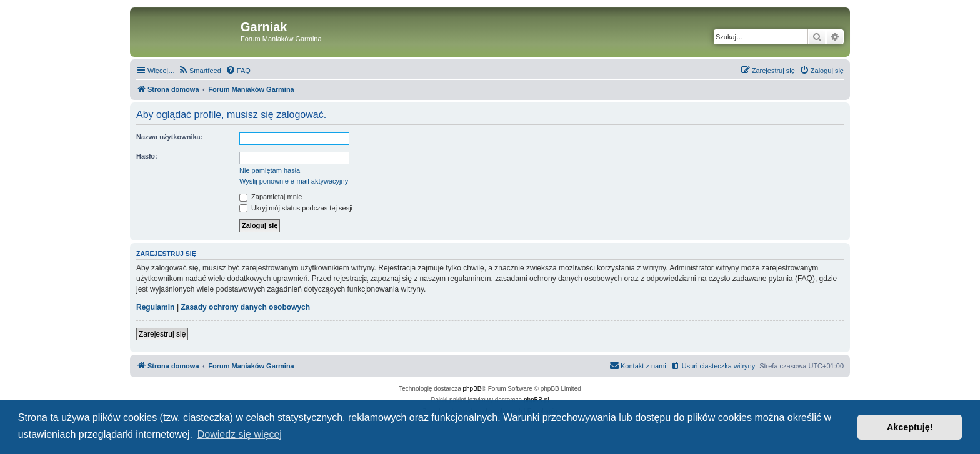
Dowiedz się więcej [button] (240, 434)
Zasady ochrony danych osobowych (245, 307)
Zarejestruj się (162, 334)
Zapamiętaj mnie (271, 197)
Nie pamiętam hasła (270, 170)
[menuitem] (200, 71)
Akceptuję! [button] (910, 427)
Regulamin (155, 307)
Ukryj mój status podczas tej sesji (296, 208)
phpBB (472, 389)
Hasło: (147, 156)
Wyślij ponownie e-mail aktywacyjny (294, 181)
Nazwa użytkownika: (169, 137)
